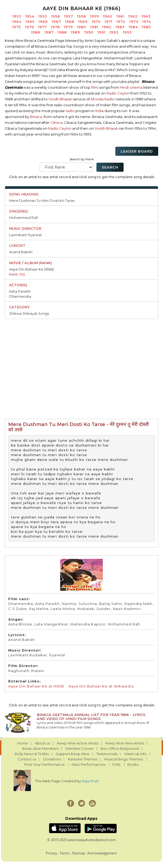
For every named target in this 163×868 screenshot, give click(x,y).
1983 (120, 27)
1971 (109, 22)
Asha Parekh (20, 291)
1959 (95, 16)
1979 (68, 27)
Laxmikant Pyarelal (25, 235)
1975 (17, 27)
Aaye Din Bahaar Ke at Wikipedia (101, 686)
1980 (82, 27)
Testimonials (107, 754)
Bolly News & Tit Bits (32, 754)
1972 (121, 22)
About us (42, 743)
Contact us (27, 759)
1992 (114, 32)
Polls (116, 764)
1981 (94, 27)
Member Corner (80, 748)
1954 (30, 16)
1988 (62, 32)
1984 (133, 27)
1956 (56, 16)
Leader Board (137, 151)
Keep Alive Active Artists (78, 743)
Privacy (52, 853)
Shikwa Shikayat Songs (29, 313)
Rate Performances (89, 764)
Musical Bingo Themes (123, 759)
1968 (70, 22)
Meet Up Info (136, 754)
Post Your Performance (44, 764)
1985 (146, 27)
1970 (96, 22)
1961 (120, 16)
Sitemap (78, 853)
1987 (49, 32)
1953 (17, 16)
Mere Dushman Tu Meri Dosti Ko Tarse (42, 200)
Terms (65, 853)
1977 (42, 27)
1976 (30, 27)
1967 (56, 22)
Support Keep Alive (73, 754)
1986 (36, 32)
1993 (127, 32)
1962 (133, 16)
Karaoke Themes (83, 759)
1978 (55, 27)
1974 (147, 22)
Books (133, 764)
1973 (134, 22)
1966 (43, 22)
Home (23, 743)
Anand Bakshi (21, 252)
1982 (107, 27)
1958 (81, 16)
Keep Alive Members (40, 748)
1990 (89, 32)
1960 (108, 16)
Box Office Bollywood (120, 748)
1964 (17, 22)
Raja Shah (90, 781)
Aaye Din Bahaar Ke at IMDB (36, 686)
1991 (101, 32)
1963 (146, 16)
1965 (30, 22)
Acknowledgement (102, 853)
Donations (52, 759)
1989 (76, 32)
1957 (69, 16)
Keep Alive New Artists (125, 743)
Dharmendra (20, 296)
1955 (43, 16)
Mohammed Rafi (24, 218)
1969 (83, 22)
